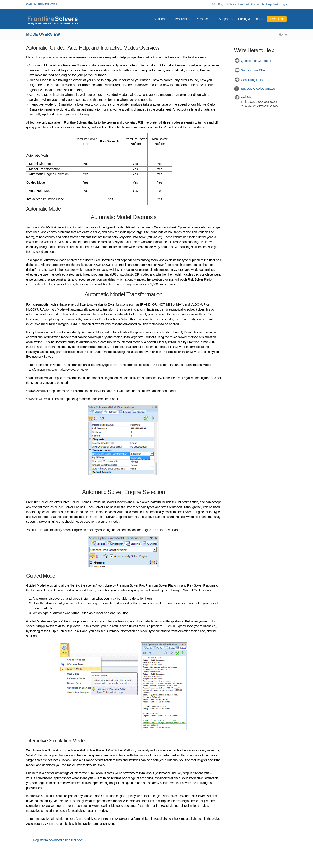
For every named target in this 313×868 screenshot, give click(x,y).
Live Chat (244, 4)
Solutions (160, 19)
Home (283, 35)
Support (224, 19)
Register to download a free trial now (58, 840)
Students (231, 4)
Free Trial (277, 19)
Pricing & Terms (249, 19)
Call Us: (32, 4)
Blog (221, 4)
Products (181, 19)
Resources (203, 19)
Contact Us (258, 4)
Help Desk (272, 4)
